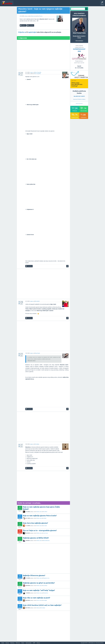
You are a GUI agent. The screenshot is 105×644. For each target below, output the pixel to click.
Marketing (12, 643)
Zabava (38, 608)
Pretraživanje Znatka (79, 104)
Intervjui (7, 643)
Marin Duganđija (38, 72)
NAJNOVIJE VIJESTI (79, 96)
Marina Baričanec (46, 541)
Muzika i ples (33, 16)
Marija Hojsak (37, 353)
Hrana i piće (39, 600)
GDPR (34, 643)
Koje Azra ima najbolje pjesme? (35, 523)
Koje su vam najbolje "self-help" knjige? (39, 590)
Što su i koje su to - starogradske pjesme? (40, 530)
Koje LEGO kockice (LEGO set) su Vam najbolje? (42, 605)
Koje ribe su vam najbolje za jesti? (37, 598)
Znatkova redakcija (82, 99)
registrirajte (32, 32)
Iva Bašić (45, 518)
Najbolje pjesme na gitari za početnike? (39, 583)
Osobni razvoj (39, 593)
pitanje (26, 16)
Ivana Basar (45, 586)
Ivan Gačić (45, 526)
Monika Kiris (46, 593)
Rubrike (28, 4)
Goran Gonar (45, 533)
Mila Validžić (37, 301)
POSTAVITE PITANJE (35, 4)
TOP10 (46, 4)
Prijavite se (22, 32)
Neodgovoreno (22, 4)
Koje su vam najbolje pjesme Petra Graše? (40, 516)
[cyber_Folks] (79, 78)
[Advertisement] (43, 55)
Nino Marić (45, 512)
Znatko (3, 643)
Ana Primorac (40, 16)
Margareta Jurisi (46, 578)
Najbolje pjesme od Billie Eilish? (36, 538)
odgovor (32, 72)
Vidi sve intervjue (79, 41)
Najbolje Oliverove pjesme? (34, 575)
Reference (18, 643)
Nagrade (50, 4)
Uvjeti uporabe (29, 643)
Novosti (16, 4)
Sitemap (38, 643)
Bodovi (23, 643)
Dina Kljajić (37, 444)
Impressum (75, 99)
